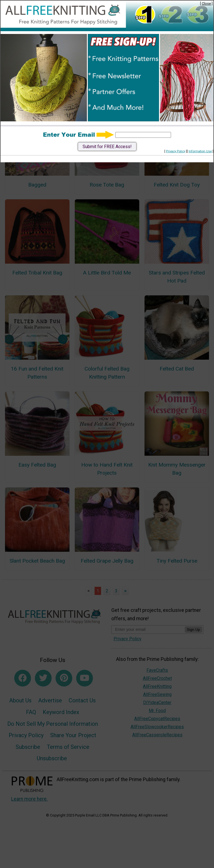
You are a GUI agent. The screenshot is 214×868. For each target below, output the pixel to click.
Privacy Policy (176, 151)
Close (206, 3)
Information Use (200, 151)
